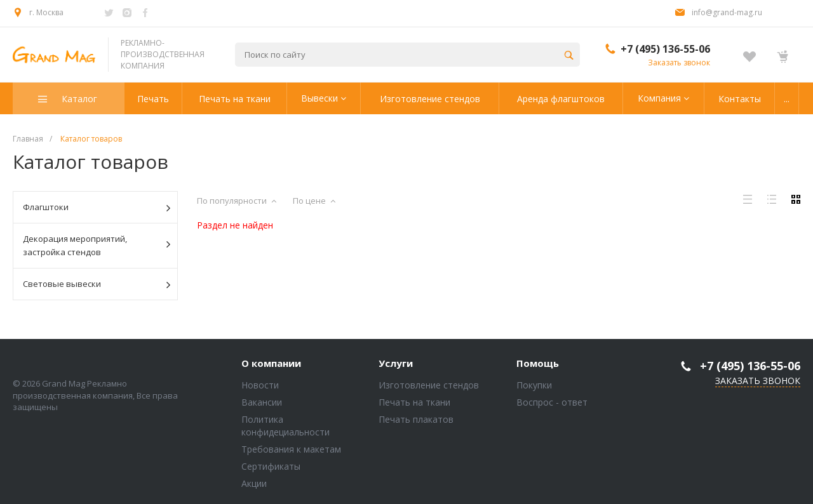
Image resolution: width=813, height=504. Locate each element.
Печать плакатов (416, 419)
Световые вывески (97, 284)
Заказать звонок (679, 63)
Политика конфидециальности (286, 426)
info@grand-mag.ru (727, 12)
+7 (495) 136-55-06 (665, 49)
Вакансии (262, 402)
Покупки (534, 385)
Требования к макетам (291, 449)
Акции (254, 483)
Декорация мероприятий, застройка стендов (97, 245)
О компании (271, 364)
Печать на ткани (414, 402)
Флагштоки (97, 208)
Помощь (538, 364)
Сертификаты (271, 466)
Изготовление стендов (429, 385)
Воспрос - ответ (552, 402)
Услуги (396, 364)
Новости (260, 385)
